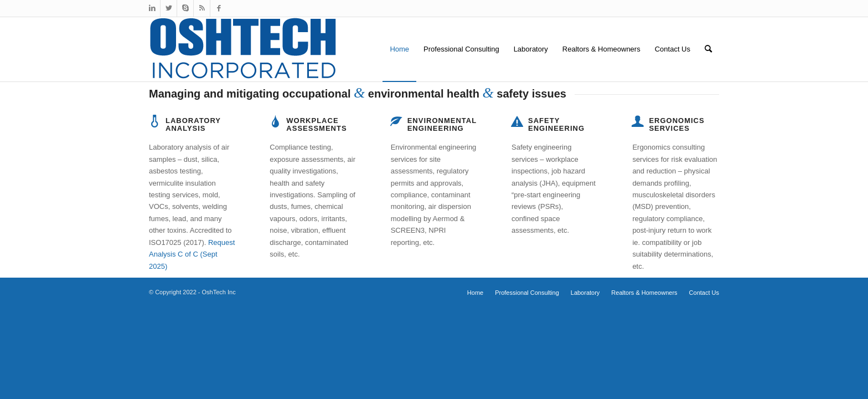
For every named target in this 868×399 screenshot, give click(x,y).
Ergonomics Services (676, 124)
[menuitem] (399, 49)
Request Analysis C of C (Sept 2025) (192, 254)
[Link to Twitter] (169, 8)
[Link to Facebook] (219, 8)
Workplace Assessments (316, 124)
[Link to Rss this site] (202, 8)
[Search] (708, 49)
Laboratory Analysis (193, 124)
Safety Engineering (556, 124)
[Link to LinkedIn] (152, 8)
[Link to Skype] (185, 8)
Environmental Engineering (442, 124)
